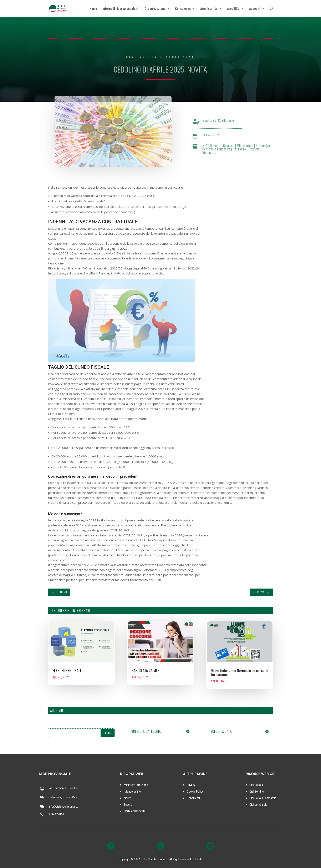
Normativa (267, 146)
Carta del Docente (135, 811)
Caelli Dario (230, 120)
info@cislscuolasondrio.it (64, 807)
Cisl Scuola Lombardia (263, 798)
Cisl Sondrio (257, 792)
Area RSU (233, 9)
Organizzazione (155, 9)
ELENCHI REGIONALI (67, 670)
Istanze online (132, 792)
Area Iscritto (209, 9)
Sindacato (213, 152)
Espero (128, 805)
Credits (198, 859)
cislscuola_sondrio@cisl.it (65, 797)
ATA (209, 146)
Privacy (191, 785)
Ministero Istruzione (136, 785)
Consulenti (193, 798)
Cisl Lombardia (258, 805)
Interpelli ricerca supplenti (121, 9)
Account (255, 9)
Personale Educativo (221, 149)
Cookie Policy (195, 792)
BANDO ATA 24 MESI (146, 670)
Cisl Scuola (256, 785)
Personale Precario (250, 149)
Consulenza (183, 9)
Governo (233, 146)
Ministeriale (249, 146)
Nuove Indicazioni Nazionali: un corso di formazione (239, 672)
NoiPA (128, 798)
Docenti (220, 146)
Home (93, 9)
